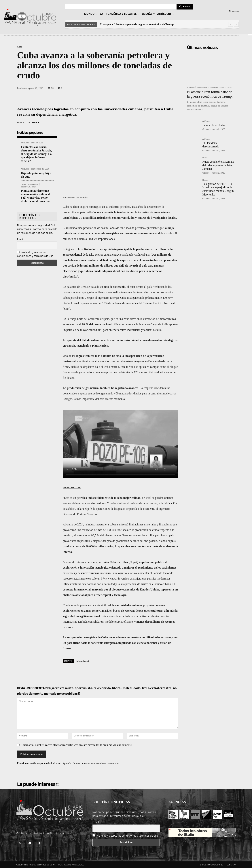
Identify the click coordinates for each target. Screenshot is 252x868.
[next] (236, 24)
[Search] (185, 7)
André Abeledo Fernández (207, 87)
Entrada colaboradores (211, 865)
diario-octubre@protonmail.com (52, 833)
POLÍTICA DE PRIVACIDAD (71, 865)
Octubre (35, 122)
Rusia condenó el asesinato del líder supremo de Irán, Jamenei (218, 165)
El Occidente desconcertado (211, 145)
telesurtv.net (83, 661)
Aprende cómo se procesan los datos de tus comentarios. (91, 763)
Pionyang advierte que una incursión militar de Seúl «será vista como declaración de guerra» (36, 196)
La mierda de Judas (214, 125)
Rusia (205, 158)
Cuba (20, 47)
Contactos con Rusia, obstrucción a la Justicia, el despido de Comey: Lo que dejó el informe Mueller (36, 154)
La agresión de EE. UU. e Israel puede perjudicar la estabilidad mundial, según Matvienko (218, 189)
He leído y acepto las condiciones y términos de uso (35, 254)
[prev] (231, 24)
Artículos (25, 143)
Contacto (231, 865)
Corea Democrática (30, 184)
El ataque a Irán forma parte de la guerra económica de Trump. (137, 24)
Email (20, 239)
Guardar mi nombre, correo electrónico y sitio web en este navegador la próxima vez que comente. (77, 745)
